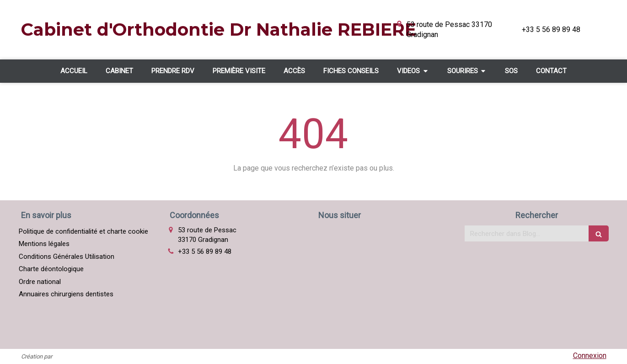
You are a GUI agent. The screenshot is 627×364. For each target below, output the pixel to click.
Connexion (590, 356)
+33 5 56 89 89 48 (205, 252)
